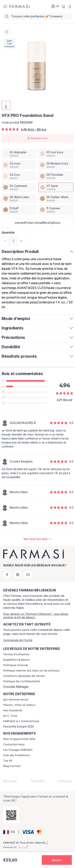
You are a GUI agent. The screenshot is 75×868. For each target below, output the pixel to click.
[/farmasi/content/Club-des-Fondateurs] (16, 755)
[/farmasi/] (20, 6)
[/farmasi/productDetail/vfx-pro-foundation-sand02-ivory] (19, 165)
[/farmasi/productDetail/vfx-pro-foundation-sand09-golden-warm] (56, 199)
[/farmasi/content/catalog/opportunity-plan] (19, 739)
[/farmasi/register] (37, 616)
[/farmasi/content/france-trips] (18, 750)
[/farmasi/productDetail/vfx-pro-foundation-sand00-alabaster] (19, 154)
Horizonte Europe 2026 (19, 727)
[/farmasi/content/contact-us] (14, 745)
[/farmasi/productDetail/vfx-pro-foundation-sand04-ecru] (19, 176)
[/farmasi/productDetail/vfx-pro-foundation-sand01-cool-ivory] (56, 154)
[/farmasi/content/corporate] (21, 721)
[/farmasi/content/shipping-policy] (16, 660)
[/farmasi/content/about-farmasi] (16, 700)
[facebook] (7, 575)
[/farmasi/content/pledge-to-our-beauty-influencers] (10, 716)
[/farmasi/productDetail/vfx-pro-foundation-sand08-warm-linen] (19, 199)
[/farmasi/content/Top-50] (8, 761)
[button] (37, 223)
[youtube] (28, 575)
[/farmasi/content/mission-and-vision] (19, 705)
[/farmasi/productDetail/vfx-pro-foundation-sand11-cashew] (56, 210)
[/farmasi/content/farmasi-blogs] (12, 766)
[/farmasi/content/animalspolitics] (31, 671)
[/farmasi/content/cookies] (22, 681)
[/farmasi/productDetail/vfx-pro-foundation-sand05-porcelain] (56, 176)
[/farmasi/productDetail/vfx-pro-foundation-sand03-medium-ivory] (56, 165)
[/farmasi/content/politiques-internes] (16, 665)
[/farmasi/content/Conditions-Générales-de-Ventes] (24, 676)
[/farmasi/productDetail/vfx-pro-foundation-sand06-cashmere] (19, 187)
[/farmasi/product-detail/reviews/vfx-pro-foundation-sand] (37, 539)
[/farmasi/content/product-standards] (13, 710)
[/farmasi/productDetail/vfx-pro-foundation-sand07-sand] (56, 187)
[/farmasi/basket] (63, 6)
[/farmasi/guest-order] (18, 640)
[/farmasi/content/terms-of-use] (16, 654)
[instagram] (18, 575)
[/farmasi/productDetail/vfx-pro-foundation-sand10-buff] (19, 210)
